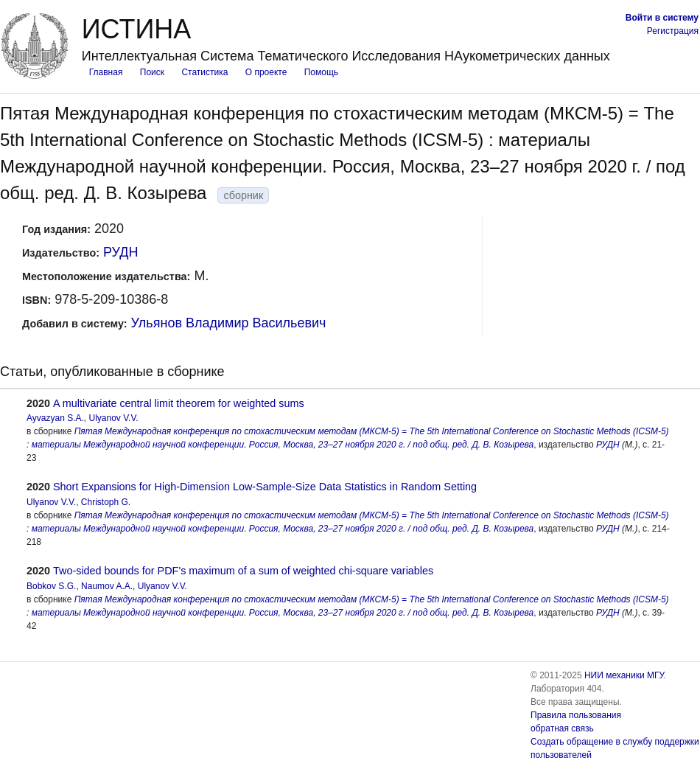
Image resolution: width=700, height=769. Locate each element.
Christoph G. (106, 502)
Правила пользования (576, 715)
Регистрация (673, 31)
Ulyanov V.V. (114, 418)
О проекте (266, 72)
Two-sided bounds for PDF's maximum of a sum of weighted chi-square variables (243, 571)
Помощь (321, 72)
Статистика (204, 72)
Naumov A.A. (107, 586)
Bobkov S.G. (51, 586)
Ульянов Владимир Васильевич (229, 323)
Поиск (152, 72)
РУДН (120, 252)
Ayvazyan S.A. (55, 418)
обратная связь (562, 728)
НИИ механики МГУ (624, 675)
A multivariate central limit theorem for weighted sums (179, 403)
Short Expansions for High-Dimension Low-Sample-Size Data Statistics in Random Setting (265, 487)
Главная (106, 72)
